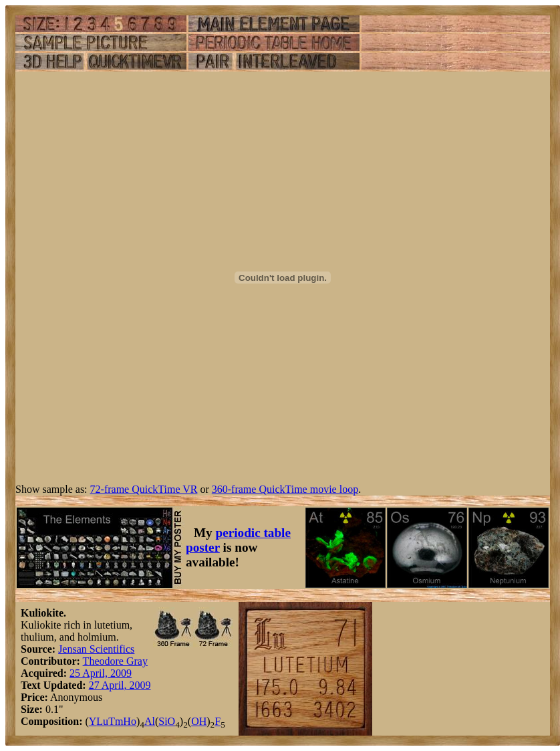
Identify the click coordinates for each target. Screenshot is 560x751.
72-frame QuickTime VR (144, 489)
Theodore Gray (115, 661)
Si (163, 721)
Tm (116, 721)
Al (150, 721)
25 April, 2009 (101, 673)
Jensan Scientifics (96, 649)
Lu (102, 721)
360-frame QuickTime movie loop (285, 489)
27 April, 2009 (120, 685)
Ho (130, 721)
